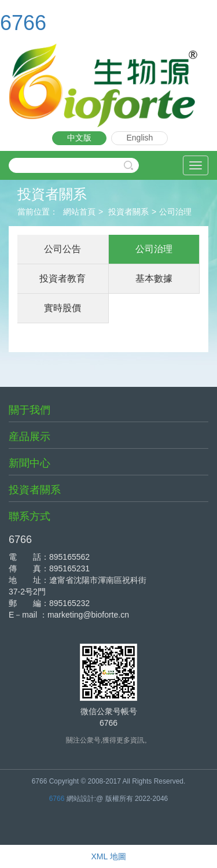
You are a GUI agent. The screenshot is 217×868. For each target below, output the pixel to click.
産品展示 (30, 437)
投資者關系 (128, 212)
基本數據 (154, 278)
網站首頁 (79, 212)
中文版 (79, 138)
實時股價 (62, 308)
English (139, 138)
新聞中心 (30, 463)
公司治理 (175, 212)
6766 (23, 23)
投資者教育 (62, 278)
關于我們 (30, 410)
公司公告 (62, 249)
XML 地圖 (108, 856)
